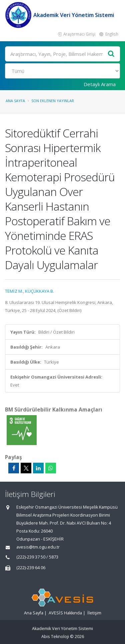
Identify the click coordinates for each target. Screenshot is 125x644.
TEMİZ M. (14, 291)
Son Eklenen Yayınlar (53, 101)
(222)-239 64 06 (31, 568)
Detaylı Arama (100, 84)
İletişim (94, 613)
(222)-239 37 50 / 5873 (37, 557)
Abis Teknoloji (55, 637)
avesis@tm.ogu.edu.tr (38, 547)
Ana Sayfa (15, 101)
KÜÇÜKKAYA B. (39, 291)
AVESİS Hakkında (65, 613)
